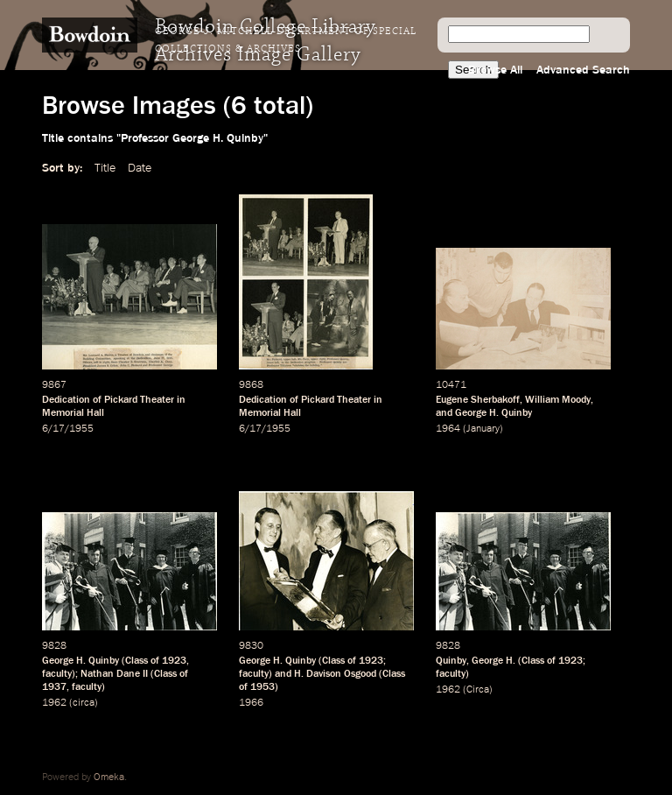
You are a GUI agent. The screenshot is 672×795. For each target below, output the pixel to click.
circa (84, 703)
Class (136, 661)
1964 (448, 429)
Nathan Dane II (114, 674)
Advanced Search (583, 70)
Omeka (109, 777)
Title (105, 168)
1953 (262, 687)
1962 (54, 703)
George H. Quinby (493, 413)
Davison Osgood (341, 674)
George (487, 661)
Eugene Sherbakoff (478, 400)
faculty (57, 674)
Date (140, 168)
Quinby (451, 661)
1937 (54, 687)
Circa (478, 690)
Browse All (495, 70)
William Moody (558, 400)
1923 (174, 661)
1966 (251, 703)
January (483, 429)
